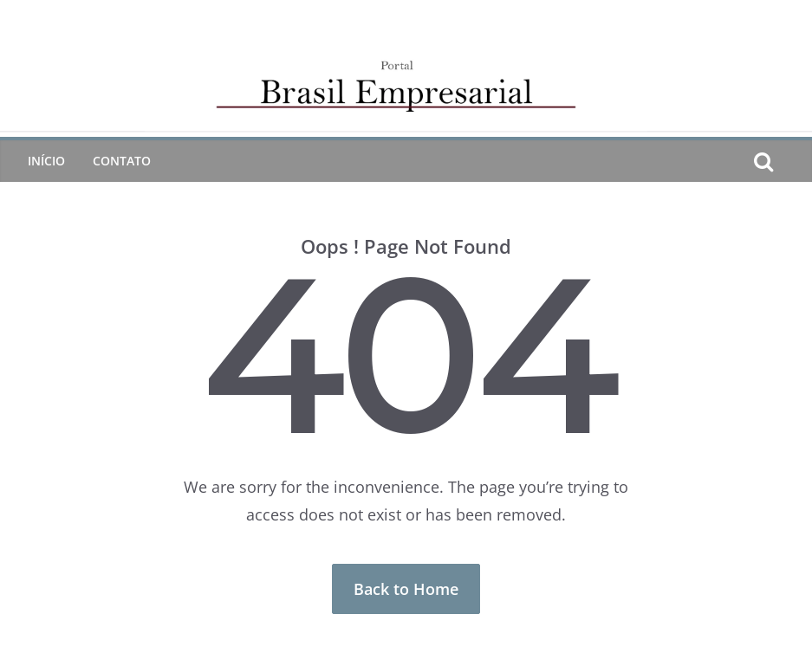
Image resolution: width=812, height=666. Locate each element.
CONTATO (122, 161)
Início (46, 161)
